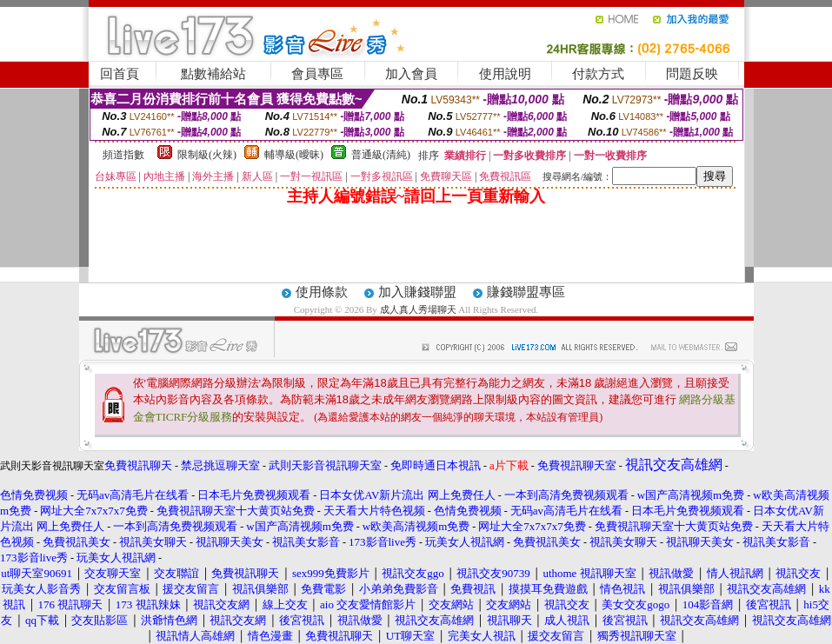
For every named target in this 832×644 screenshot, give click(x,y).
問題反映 (692, 74)
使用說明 (505, 74)
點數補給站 (213, 74)
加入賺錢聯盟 (417, 292)
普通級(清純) (381, 155)
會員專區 (317, 74)
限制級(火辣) (207, 155)
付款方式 (598, 74)
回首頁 (120, 74)
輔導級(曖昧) (294, 155)
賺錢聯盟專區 (526, 292)
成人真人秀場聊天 (418, 309)
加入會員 (411, 74)
